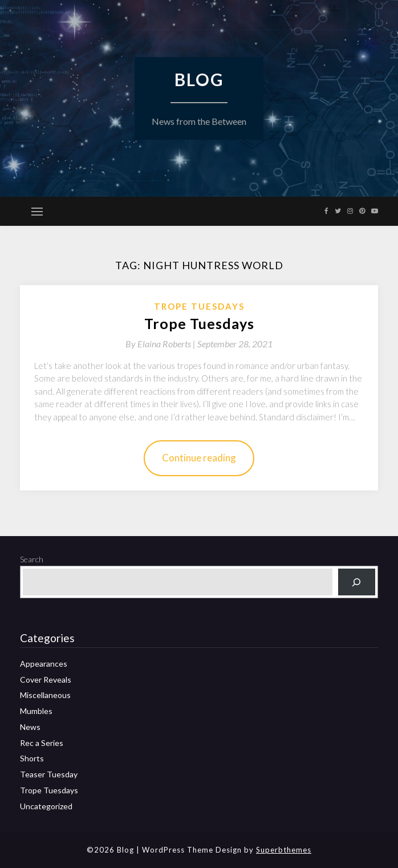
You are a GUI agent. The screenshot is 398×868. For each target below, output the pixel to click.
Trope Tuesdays (199, 306)
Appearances (44, 664)
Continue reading (199, 458)
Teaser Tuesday (49, 774)
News (30, 727)
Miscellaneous (45, 695)
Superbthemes (284, 850)
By (161, 344)
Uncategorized (46, 806)
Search (32, 559)
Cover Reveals (46, 680)
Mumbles (36, 711)
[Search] (357, 582)
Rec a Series (42, 743)
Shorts (32, 758)
